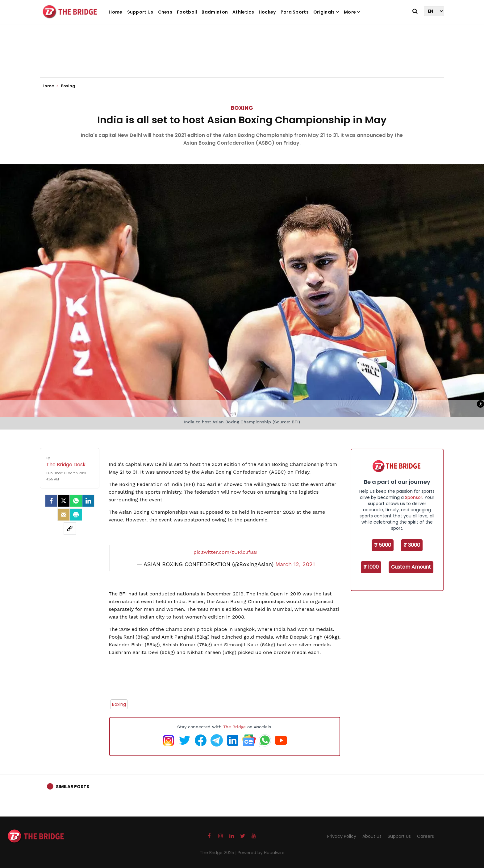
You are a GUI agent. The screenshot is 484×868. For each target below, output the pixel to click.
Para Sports (295, 12)
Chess (165, 12)
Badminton (215, 12)
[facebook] (51, 501)
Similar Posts (73, 787)
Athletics (243, 12)
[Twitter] (64, 501)
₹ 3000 (412, 545)
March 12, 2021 (295, 564)
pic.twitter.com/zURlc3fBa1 (225, 552)
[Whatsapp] (76, 501)
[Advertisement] (242, 59)
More (352, 12)
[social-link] (70, 529)
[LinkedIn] (88, 501)
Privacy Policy (342, 836)
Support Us (140, 12)
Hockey (267, 12)
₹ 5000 (383, 545)
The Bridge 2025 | (219, 853)
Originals (326, 12)
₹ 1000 (371, 567)
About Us (372, 836)
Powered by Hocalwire (261, 853)
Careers (426, 836)
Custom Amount (411, 567)
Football (187, 12)
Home (115, 12)
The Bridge (234, 727)
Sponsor (414, 497)
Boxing (242, 108)
